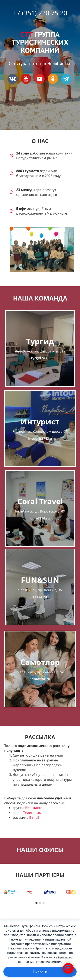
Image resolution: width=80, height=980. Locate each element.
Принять (40, 971)
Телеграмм (32, 813)
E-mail (34, 817)
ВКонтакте (34, 808)
